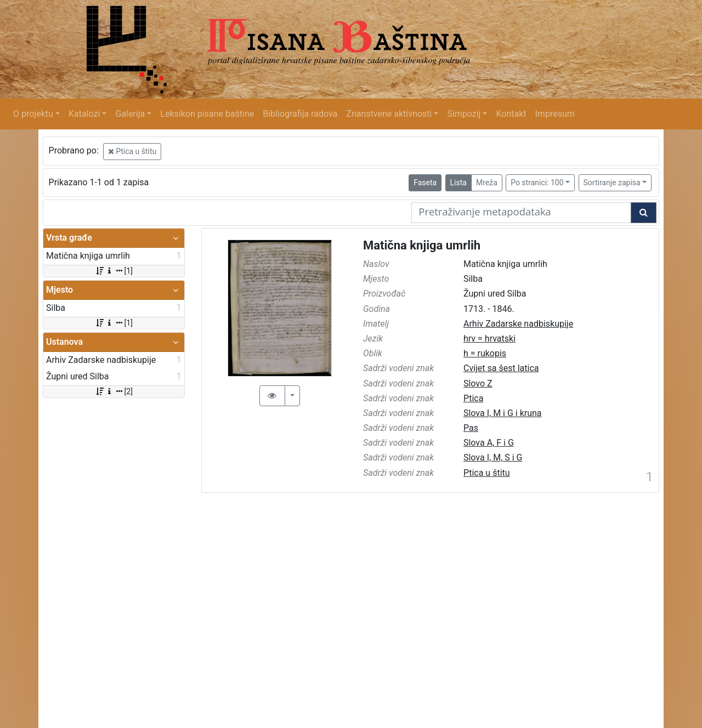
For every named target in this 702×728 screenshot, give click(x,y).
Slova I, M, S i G (493, 457)
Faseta (425, 183)
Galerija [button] (130, 114)
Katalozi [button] (84, 114)
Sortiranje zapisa (612, 183)
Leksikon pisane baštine (207, 114)
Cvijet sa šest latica (501, 368)
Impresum (555, 114)
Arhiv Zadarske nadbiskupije (518, 324)
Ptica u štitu (132, 151)
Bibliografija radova (300, 114)
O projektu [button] (33, 114)
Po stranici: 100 (537, 183)
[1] (114, 271)
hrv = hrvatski (489, 339)
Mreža (487, 183)
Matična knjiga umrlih (422, 245)
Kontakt (511, 114)
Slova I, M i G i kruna (503, 413)
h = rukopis (485, 353)
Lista (458, 183)
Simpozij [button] (464, 114)
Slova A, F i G (489, 443)
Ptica (473, 398)
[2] (114, 391)
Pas (471, 428)
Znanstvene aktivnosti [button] (389, 114)
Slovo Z (478, 383)
